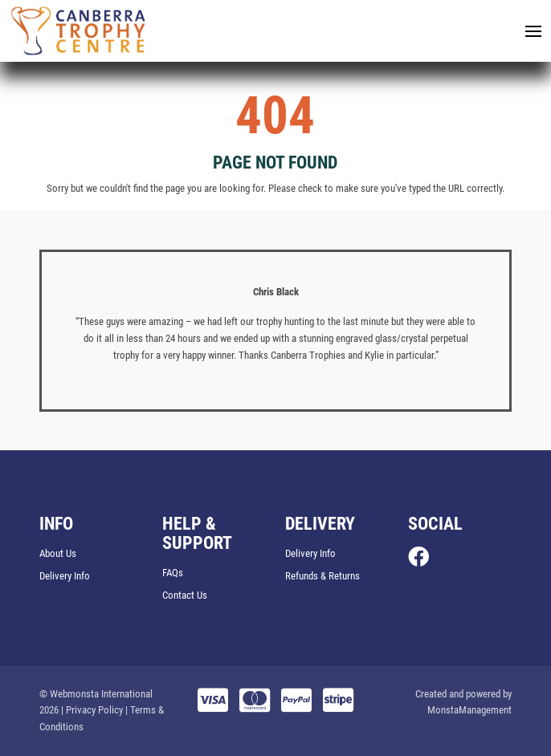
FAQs (173, 573)
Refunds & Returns (322, 576)
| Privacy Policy (92, 710)
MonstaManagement (469, 710)
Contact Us (185, 595)
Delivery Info (65, 576)
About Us (58, 553)
